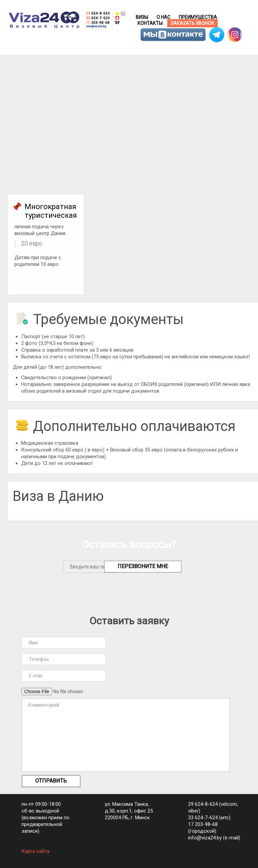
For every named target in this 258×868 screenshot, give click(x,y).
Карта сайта (35, 851)
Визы (142, 17)
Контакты (150, 23)
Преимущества (198, 17)
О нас (163, 17)
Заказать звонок (192, 23)
